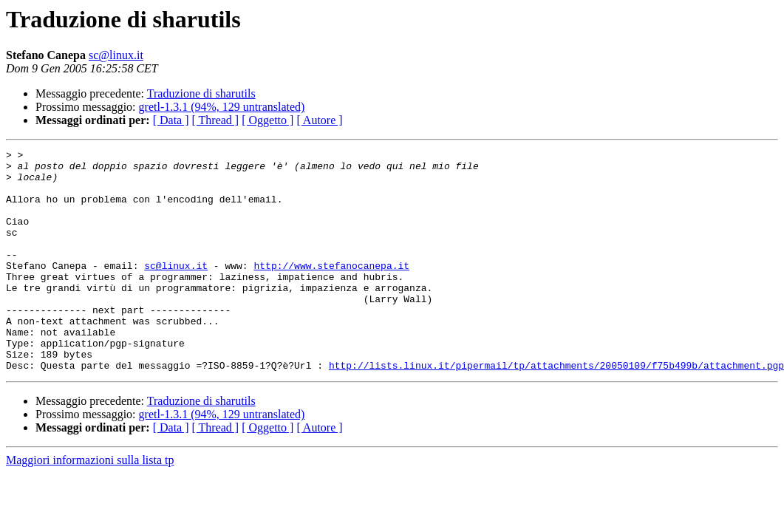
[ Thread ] (216, 120)
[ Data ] (171, 120)
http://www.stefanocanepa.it (331, 290)
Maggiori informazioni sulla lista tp (90, 504)
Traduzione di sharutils (201, 93)
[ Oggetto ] (267, 120)
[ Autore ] (319, 120)
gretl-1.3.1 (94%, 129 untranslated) (222, 107)
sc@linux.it (116, 55)
